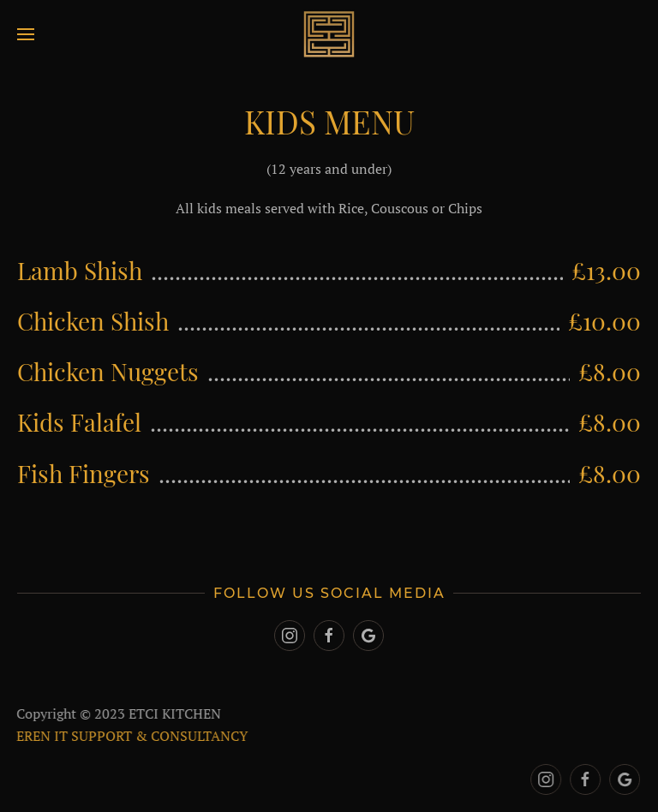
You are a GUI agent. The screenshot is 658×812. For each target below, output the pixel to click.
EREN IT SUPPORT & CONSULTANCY (131, 736)
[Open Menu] (26, 34)
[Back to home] (329, 34)
